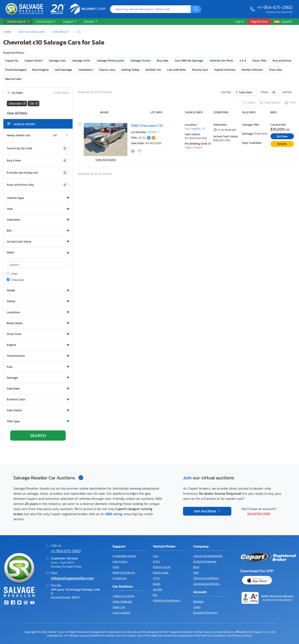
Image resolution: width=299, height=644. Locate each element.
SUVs (156, 561)
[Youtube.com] (32, 603)
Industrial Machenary (167, 600)
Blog (196, 567)
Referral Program (124, 573)
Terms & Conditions (206, 578)
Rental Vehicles (252, 70)
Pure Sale (276, 70)
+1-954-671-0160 (275, 7)
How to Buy (120, 561)
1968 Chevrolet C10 (147, 126)
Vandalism (86, 70)
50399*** (154, 132)
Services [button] (89, 22)
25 (274, 92)
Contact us (119, 578)
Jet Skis (158, 589)
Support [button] (69, 22)
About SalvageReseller (208, 556)
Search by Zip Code (20, 148)
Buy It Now (14, 161)
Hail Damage (64, 70)
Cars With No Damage (189, 61)
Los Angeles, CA (195, 129)
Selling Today (130, 70)
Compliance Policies (206, 584)
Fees (196, 573)
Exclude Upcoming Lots (22, 173)
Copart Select (34, 61)
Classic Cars (107, 70)
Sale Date (245, 92)
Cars (156, 556)
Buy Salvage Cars (32, 32)
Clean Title (259, 61)
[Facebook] (13, 603)
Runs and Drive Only (20, 185)
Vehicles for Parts (221, 61)
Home (7, 32)
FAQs (116, 567)
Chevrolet (61, 32)
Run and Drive (282, 61)
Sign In (240, 22)
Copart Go (12, 61)
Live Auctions (121, 613)
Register (198, 602)
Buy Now (163, 61)
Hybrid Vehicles (225, 70)
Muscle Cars (200, 70)
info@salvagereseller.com (72, 578)
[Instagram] (19, 603)
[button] (18, 22)
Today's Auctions (124, 596)
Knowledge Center (124, 556)
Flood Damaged (16, 70)
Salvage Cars (57, 61)
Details (282, 144)
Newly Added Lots (19, 135)
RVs (155, 595)
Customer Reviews (205, 561)
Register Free (259, 514)
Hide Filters (61, 93)
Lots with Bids (176, 70)
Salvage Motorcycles (110, 61)
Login (197, 607)
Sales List (119, 607)
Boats (157, 584)
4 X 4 (243, 61)
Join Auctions (205, 511)
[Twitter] (6, 603)
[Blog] (26, 603)
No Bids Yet (153, 70)
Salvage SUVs (81, 61)
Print (290, 103)
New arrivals (13, 79)
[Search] (196, 9)
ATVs (156, 578)
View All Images (106, 160)
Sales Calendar (122, 602)
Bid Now (282, 136)
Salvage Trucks (141, 61)
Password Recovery (205, 613)
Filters (249, 103)
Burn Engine (41, 70)
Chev (12, 274)
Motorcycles (161, 573)
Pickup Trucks (162, 567)
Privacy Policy (242, 635)
